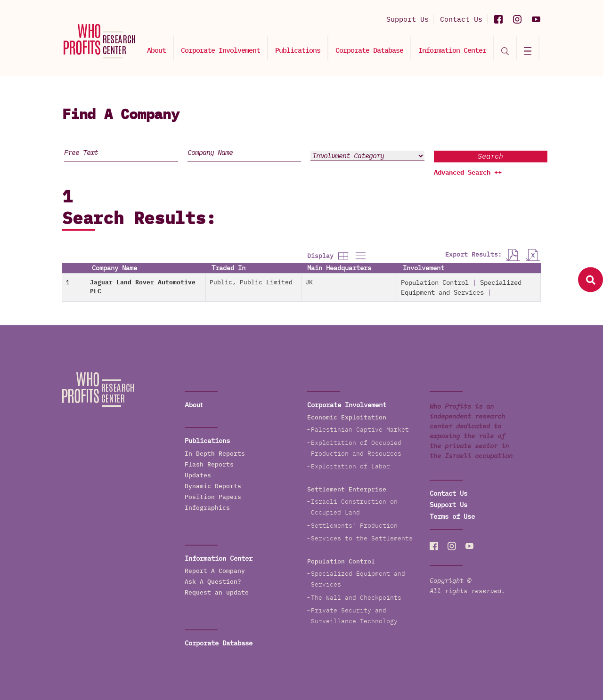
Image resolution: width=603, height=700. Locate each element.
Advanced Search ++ (468, 172)
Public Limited (266, 282)
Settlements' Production (354, 526)
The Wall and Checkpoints (356, 598)
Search (490, 156)
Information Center (452, 50)
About (156, 50)
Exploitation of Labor (350, 466)
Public (221, 282)
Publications (298, 50)
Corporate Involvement (220, 50)
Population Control (435, 282)
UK (309, 282)
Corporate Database (369, 50)
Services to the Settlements (362, 538)
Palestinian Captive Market (360, 430)
